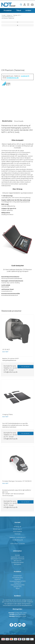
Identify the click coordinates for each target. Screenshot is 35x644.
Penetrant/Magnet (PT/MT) (18, 581)
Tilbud (17, 588)
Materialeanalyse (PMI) (18, 585)
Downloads (19, 121)
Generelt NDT (17, 576)
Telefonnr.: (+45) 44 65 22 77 (17, 537)
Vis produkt (25, 367)
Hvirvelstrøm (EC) (17, 578)
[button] (17, 22)
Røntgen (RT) (18, 587)
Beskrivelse (7, 121)
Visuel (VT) (17, 579)
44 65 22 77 (25, 76)
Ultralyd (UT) (17, 583)
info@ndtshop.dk (13, 78)
